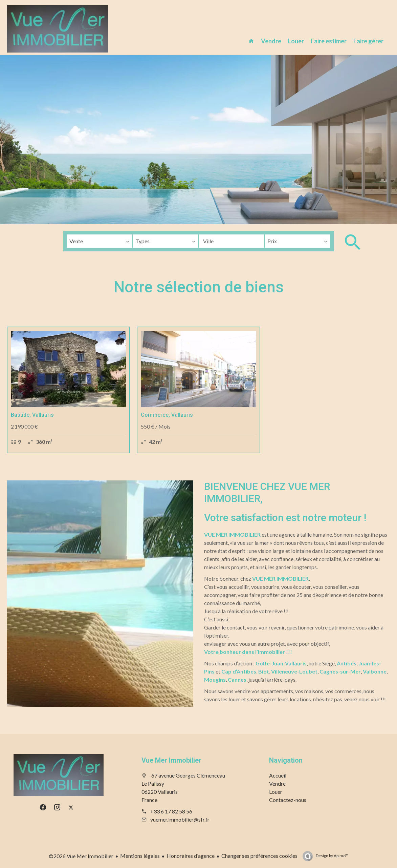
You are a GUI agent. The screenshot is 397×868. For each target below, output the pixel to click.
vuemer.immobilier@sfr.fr (180, 819)
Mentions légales (140, 856)
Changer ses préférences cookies (259, 856)
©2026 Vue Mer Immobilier (81, 856)
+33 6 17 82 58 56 (171, 811)
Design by (332, 856)
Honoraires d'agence (191, 856)
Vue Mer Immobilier (171, 760)
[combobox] (100, 241)
